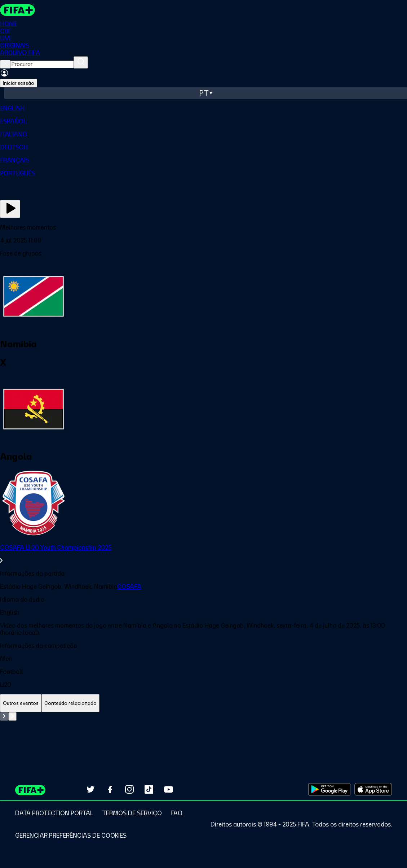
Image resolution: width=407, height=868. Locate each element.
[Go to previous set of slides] (4, 716)
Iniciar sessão (19, 83)
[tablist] (203, 703)
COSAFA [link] (129, 586)
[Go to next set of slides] (12, 716)
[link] (203, 554)
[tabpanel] (203, 730)
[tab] (21, 703)
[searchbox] (42, 64)
